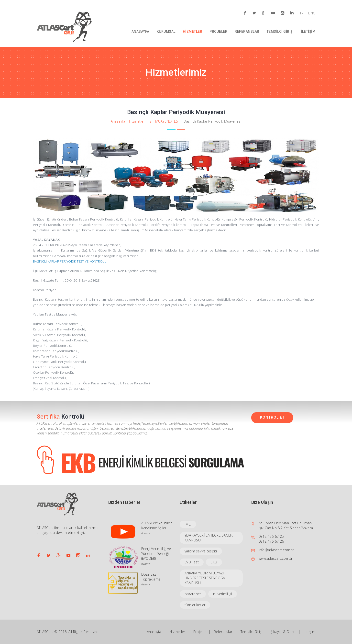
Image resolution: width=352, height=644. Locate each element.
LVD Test (192, 562)
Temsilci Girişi (252, 632)
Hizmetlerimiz (140, 121)
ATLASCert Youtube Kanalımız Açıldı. (157, 525)
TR (302, 13)
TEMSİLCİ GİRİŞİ (280, 32)
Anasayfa (118, 121)
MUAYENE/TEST (168, 121)
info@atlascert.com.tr (276, 550)
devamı (146, 533)
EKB (214, 562)
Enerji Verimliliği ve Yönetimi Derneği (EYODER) (156, 554)
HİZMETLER (193, 32)
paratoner (193, 594)
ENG (312, 13)
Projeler (200, 632)
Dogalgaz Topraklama (151, 577)
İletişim (309, 632)
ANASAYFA (140, 32)
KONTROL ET (272, 417)
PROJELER (218, 32)
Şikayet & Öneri (283, 632)
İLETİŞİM (308, 32)
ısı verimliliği (223, 594)
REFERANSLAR (247, 32)
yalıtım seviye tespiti (201, 551)
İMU (188, 524)
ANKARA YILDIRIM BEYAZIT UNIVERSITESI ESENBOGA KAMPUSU (205, 578)
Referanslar (223, 632)
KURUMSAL (166, 32)
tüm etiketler (195, 605)
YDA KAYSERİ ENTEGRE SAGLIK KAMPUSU (209, 538)
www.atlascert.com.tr (276, 558)
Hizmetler (177, 632)
